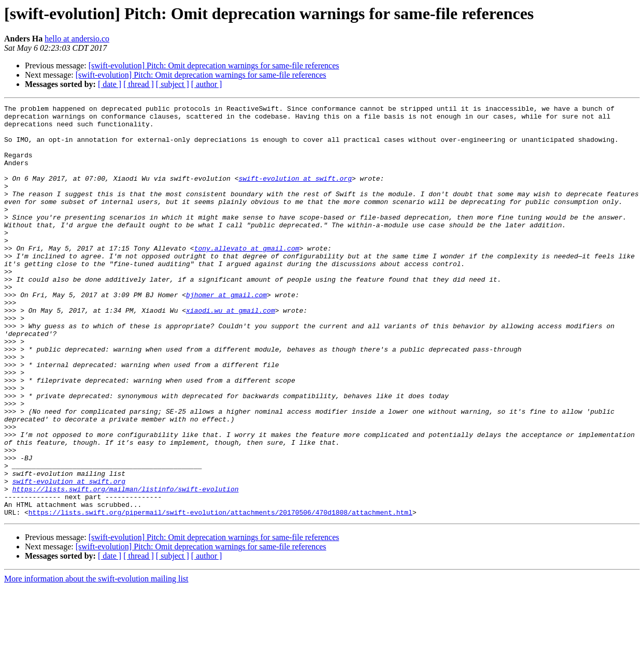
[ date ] (110, 84)
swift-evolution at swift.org (295, 194)
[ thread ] (139, 84)
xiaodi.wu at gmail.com (231, 352)
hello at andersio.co (77, 39)
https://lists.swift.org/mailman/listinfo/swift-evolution (126, 566)
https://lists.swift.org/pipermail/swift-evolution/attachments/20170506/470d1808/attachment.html (220, 594)
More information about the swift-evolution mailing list (96, 661)
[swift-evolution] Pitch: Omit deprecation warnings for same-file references (214, 65)
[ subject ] (173, 84)
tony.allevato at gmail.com (247, 278)
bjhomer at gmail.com (226, 333)
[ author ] (207, 84)
